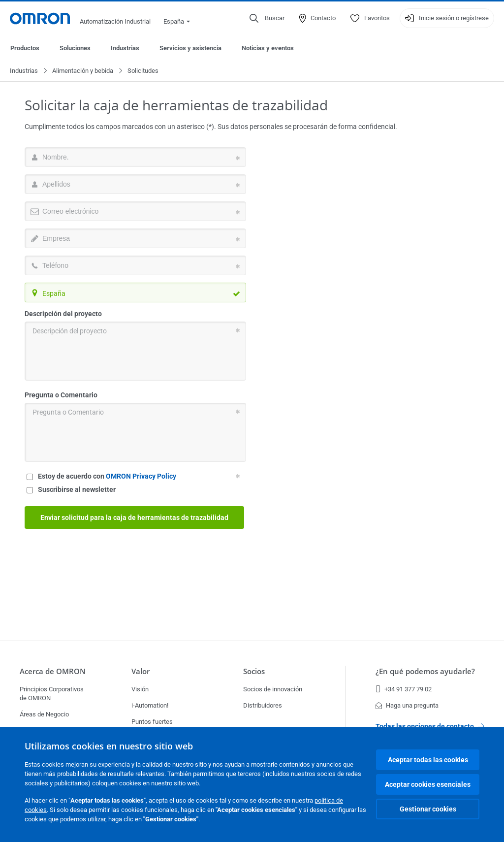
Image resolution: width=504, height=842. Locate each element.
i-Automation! (150, 705)
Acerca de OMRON (53, 671)
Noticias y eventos (268, 48)
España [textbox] (54, 294)
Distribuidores (263, 705)
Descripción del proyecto (63, 314)
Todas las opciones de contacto (430, 726)
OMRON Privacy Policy (141, 477)
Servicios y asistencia (190, 48)
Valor (141, 671)
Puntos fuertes (152, 722)
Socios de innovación (273, 689)
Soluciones (75, 48)
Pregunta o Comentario (61, 395)
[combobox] (135, 293)
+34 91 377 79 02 (404, 689)
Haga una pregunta (407, 705)
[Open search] (267, 18)
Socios (254, 671)
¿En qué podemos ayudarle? (425, 671)
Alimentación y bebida (83, 71)
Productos (25, 48)
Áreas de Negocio (44, 714)
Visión (140, 689)
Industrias (125, 48)
